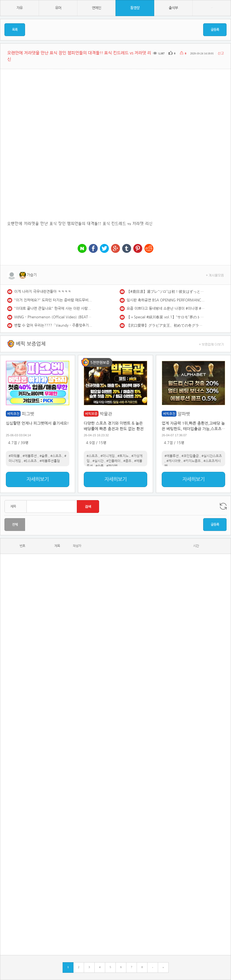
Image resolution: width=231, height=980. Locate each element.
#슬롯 (44, 456)
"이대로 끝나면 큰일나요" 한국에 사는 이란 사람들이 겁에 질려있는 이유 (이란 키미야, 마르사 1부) (53, 308)
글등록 (215, 30)
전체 (15, 525)
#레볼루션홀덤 (50, 461)
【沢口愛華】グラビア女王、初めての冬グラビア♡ (166, 325)
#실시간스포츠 (212, 456)
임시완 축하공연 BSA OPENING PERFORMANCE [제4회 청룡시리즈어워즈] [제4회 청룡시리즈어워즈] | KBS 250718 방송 (166, 300)
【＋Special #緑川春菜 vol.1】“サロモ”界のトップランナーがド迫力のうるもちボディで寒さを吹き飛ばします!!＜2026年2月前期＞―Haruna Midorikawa (166, 317)
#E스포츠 (30, 461)
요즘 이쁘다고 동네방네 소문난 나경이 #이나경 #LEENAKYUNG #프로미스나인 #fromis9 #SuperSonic (166, 308)
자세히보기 (38, 479)
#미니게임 (108, 456)
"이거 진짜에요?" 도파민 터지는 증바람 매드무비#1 (53, 300)
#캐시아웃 (174, 461)
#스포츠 (56, 456)
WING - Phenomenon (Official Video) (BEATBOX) (53, 317)
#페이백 (112, 466)
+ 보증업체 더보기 (212, 344)
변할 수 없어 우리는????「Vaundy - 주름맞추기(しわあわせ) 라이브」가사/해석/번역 (53, 325)
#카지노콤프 (192, 461)
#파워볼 (14, 456)
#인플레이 (113, 461)
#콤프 (127, 461)
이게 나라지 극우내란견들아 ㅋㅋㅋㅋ (43, 292)
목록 (15, 30)
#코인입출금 (190, 456)
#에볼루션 (30, 456)
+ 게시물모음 (215, 275)
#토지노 (123, 456)
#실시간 (98, 461)
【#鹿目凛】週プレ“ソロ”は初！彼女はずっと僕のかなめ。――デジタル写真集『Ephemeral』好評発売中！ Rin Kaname (166, 292)
